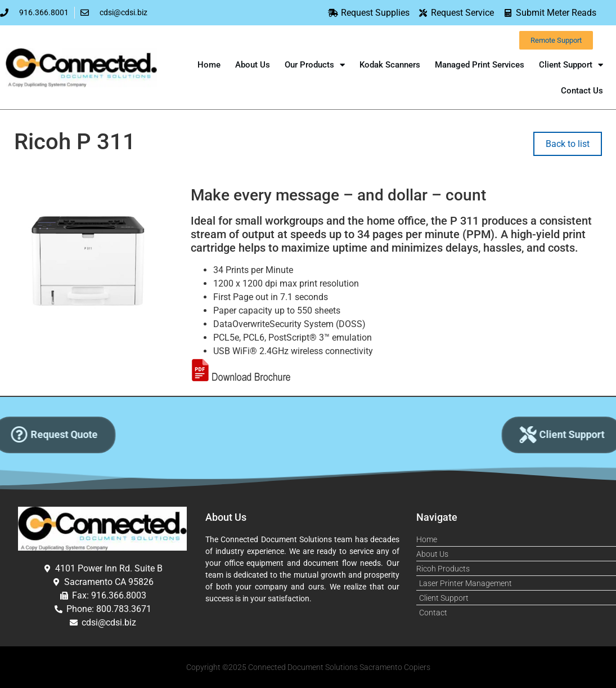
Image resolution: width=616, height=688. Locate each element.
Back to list (568, 144)
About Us (253, 65)
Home (209, 65)
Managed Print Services (480, 65)
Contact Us (582, 91)
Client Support (571, 65)
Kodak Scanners (390, 65)
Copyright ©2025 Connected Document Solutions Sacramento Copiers (308, 667)
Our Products (315, 65)
